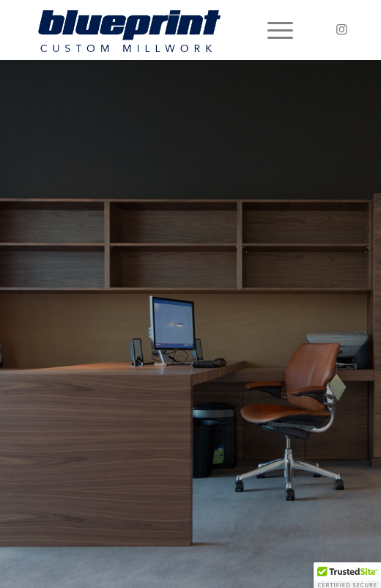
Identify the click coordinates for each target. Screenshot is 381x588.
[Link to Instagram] (341, 30)
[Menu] (273, 30)
